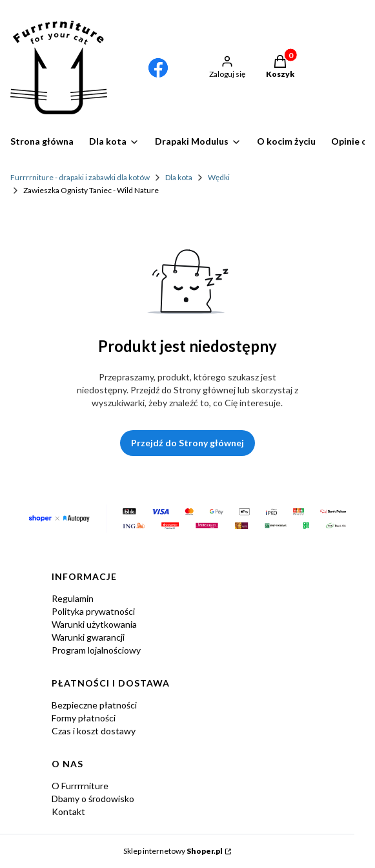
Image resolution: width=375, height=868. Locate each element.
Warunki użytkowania (94, 624)
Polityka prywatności (93, 611)
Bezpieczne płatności (94, 705)
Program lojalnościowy (96, 650)
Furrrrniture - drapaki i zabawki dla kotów (80, 177)
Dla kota (179, 177)
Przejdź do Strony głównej (187, 443)
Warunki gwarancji (88, 637)
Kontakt (68, 811)
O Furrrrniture (80, 786)
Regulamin (73, 598)
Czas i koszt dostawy (94, 731)
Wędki (219, 177)
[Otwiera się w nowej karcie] (158, 68)
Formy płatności (84, 718)
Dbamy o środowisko (93, 799)
